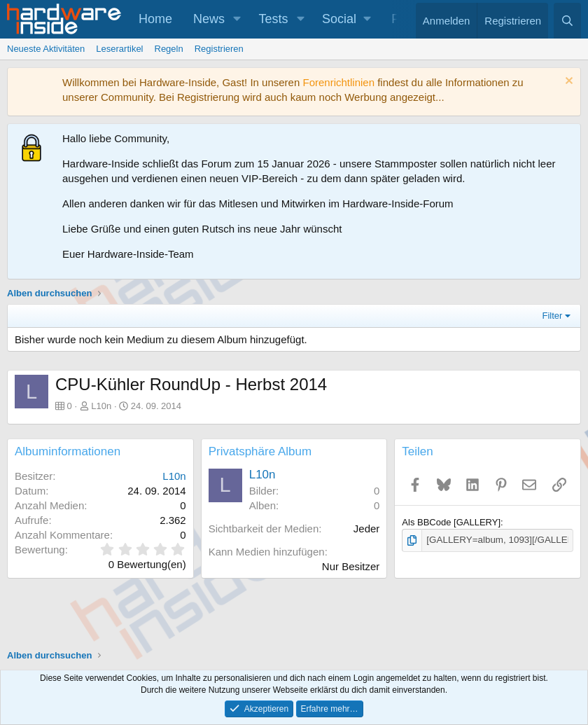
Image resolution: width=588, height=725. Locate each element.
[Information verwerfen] (567, 82)
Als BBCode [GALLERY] (451, 522)
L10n (101, 406)
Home (155, 19)
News (209, 19)
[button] (237, 19)
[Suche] (567, 21)
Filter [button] (553, 316)
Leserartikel (119, 49)
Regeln (169, 49)
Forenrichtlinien (338, 82)
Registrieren (219, 49)
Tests (274, 19)
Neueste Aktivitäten (46, 49)
